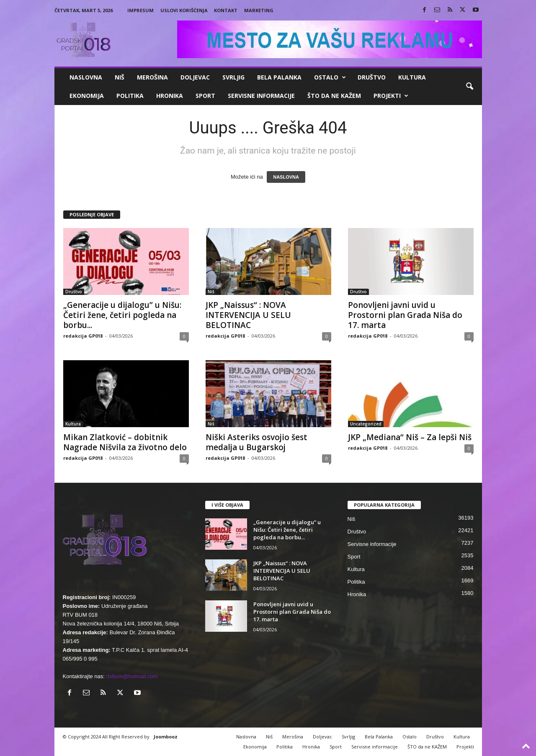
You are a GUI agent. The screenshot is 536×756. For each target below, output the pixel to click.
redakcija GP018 (83, 336)
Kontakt (226, 10)
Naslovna (86, 77)
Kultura (412, 77)
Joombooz (166, 737)
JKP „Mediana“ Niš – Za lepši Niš (410, 437)
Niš (120, 77)
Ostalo (330, 77)
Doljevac (195, 77)
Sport (205, 96)
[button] (469, 87)
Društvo (372, 77)
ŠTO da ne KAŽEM (334, 96)
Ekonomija (87, 96)
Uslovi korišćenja (184, 10)
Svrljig (233, 77)
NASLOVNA (286, 177)
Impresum (140, 10)
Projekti (391, 96)
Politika (130, 96)
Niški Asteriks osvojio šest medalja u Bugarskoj (256, 442)
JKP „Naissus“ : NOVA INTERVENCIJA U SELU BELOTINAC (248, 315)
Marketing (259, 10)
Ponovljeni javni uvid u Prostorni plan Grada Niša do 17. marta (405, 315)
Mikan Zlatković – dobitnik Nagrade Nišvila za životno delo (125, 442)
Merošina (152, 77)
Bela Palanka (279, 77)
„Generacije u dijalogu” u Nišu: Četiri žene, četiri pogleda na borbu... (122, 315)
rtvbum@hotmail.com (132, 676)
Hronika (170, 96)
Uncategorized (366, 424)
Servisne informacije (261, 96)
